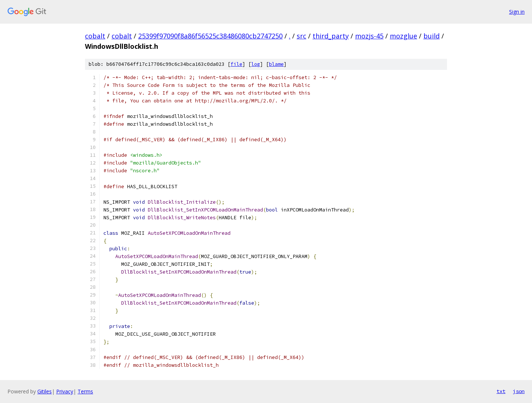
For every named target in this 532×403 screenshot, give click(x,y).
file (236, 64)
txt (501, 391)
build (432, 36)
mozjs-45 (369, 36)
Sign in (517, 12)
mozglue (403, 36)
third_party (331, 36)
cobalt (95, 36)
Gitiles (45, 391)
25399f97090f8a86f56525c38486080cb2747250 (210, 36)
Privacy (65, 391)
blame (276, 64)
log (256, 64)
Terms (85, 391)
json (519, 391)
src (301, 36)
